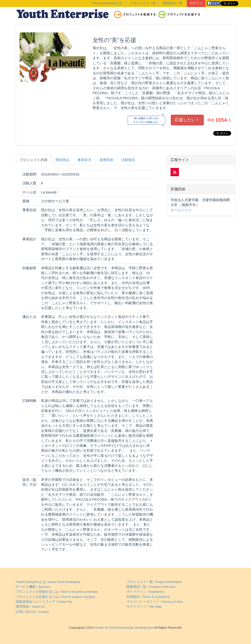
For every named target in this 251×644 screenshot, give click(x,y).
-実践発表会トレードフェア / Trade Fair (44, 602)
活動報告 (128, 160)
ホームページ (181, 210)
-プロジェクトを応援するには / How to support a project (55, 597)
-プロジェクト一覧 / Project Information (154, 582)
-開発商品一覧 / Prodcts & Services (151, 587)
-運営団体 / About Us (30, 607)
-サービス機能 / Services (33, 587)
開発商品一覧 (173, 3)
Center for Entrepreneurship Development (123, 628)
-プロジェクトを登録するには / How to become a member (56, 592)
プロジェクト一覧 (143, 3)
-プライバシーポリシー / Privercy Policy (154, 602)
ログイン (196, 3)
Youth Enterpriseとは (107, 3)
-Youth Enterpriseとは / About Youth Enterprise (48, 582)
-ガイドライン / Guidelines (145, 592)
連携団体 (106, 160)
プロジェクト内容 (34, 160)
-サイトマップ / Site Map (144, 607)
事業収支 (84, 160)
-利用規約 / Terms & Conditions (148, 597)
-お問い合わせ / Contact (32, 612)
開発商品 (63, 160)
